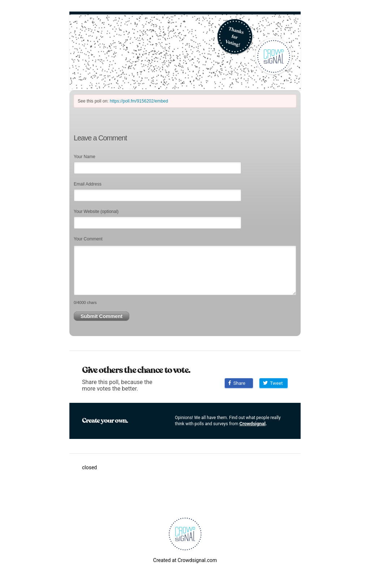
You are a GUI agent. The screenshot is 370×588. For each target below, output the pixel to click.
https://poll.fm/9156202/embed (139, 101)
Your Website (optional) (96, 212)
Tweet (273, 383)
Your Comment (88, 239)
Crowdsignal (252, 424)
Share (237, 383)
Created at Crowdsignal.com (185, 560)
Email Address (88, 184)
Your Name (85, 157)
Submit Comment (102, 316)
